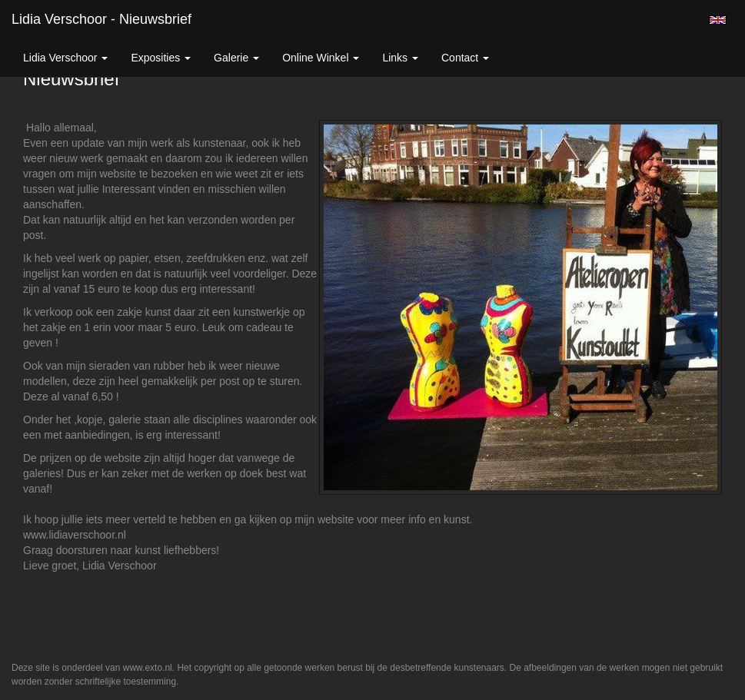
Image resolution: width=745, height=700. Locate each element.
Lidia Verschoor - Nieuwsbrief (101, 19)
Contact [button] (465, 58)
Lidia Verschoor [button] (65, 58)
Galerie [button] (236, 58)
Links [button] (400, 58)
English (718, 20)
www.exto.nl (148, 668)
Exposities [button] (161, 58)
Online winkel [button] (321, 58)
